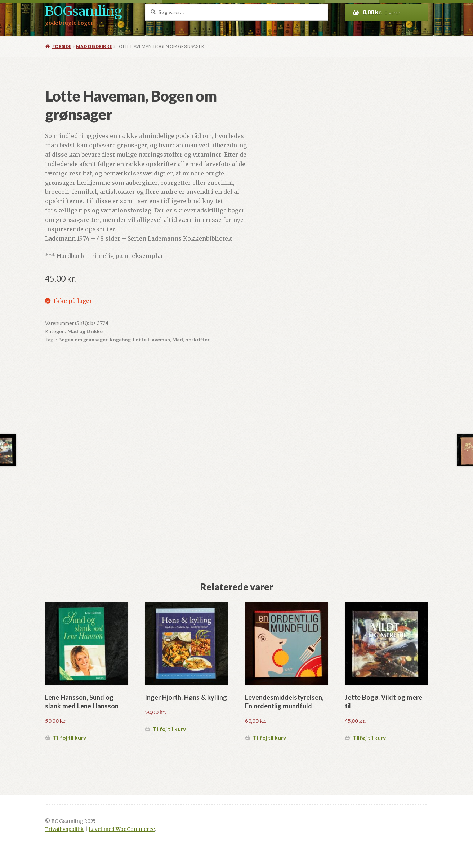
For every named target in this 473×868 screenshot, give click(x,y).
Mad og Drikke (94, 46)
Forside (62, 46)
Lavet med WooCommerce (122, 829)
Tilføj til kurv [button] (70, 738)
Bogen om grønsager (83, 339)
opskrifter (197, 339)
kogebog (120, 339)
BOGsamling (83, 11)
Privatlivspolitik (64, 829)
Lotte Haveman (151, 339)
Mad (178, 339)
